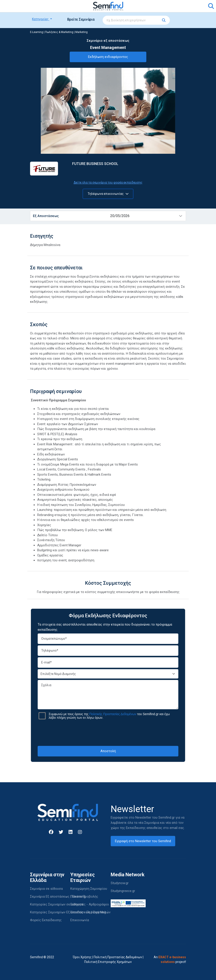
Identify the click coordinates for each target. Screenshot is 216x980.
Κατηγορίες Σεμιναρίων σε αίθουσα (57, 904)
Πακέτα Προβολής (84, 897)
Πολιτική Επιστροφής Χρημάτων (108, 962)
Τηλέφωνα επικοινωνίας (108, 194)
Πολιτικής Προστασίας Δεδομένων (113, 714)
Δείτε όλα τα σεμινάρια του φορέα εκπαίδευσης (108, 182)
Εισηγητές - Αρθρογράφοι (90, 904)
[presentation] (108, 733)
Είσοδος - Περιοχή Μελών (90, 912)
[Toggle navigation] (36, 6)
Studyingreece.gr (123, 891)
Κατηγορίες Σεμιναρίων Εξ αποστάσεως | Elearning (68, 912)
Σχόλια (108, 695)
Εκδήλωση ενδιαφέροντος (108, 57)
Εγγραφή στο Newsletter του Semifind (143, 841)
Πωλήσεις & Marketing (59, 32)
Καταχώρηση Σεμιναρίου (89, 889)
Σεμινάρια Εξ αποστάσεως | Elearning (58, 897)
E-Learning (37, 32)
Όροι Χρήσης (82, 957)
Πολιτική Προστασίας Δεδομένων (118, 957)
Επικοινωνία (80, 920)
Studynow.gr (120, 883)
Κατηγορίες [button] (41, 19)
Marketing (81, 32)
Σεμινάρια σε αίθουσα (46, 889)
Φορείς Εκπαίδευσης (46, 920)
